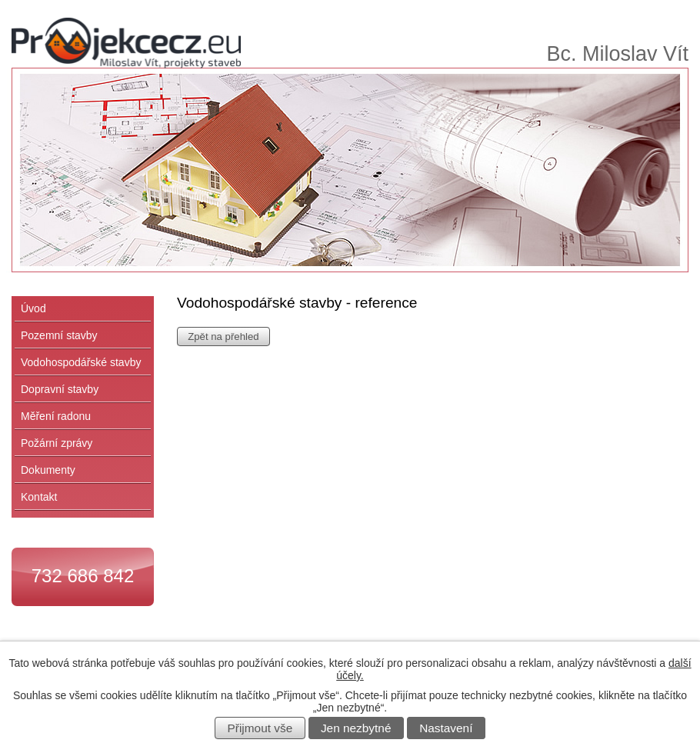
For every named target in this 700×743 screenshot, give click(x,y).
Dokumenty (48, 470)
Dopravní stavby (60, 389)
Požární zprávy (57, 443)
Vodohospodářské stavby (81, 362)
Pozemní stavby (59, 335)
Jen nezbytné (356, 728)
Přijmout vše (260, 728)
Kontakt (39, 497)
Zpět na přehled (223, 337)
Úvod (33, 308)
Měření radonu (56, 416)
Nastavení (446, 728)
